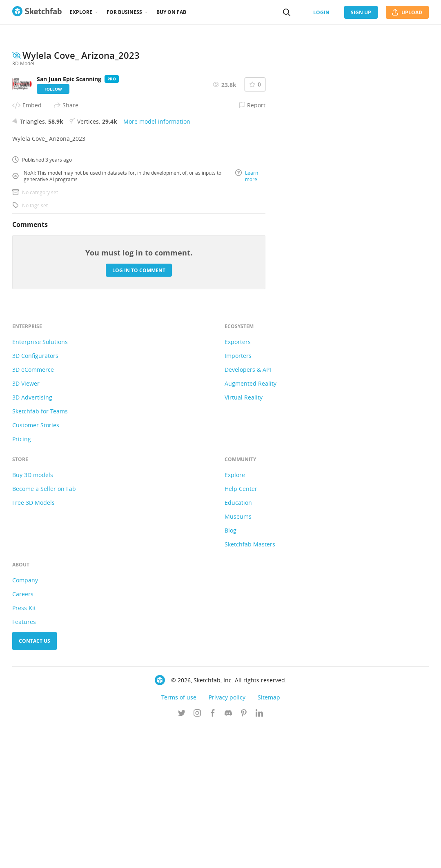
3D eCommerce (33, 511)
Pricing (22, 581)
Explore (81, 12)
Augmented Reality (251, 525)
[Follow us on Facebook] (213, 855)
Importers (238, 497)
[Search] (287, 12)
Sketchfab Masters (250, 686)
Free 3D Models (33, 644)
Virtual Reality (244, 539)
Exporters (238, 483)
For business (124, 12)
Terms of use (179, 839)
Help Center (241, 630)
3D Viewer (26, 525)
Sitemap (269, 839)
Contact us (35, 783)
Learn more (247, 317)
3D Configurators (35, 497)
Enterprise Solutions (40, 483)
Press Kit (24, 749)
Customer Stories (36, 567)
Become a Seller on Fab (44, 630)
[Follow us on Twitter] (182, 855)
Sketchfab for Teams (40, 553)
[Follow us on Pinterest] (244, 855)
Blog (231, 672)
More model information (157, 263)
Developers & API (248, 511)
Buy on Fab (171, 12)
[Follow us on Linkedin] (259, 855)
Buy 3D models (33, 616)
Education (238, 644)
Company (25, 722)
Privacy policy (227, 839)
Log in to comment (139, 412)
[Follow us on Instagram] (197, 855)
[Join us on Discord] (228, 855)
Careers (23, 736)
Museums (238, 658)
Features (24, 763)
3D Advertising (32, 539)
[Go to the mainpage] (37, 12)
